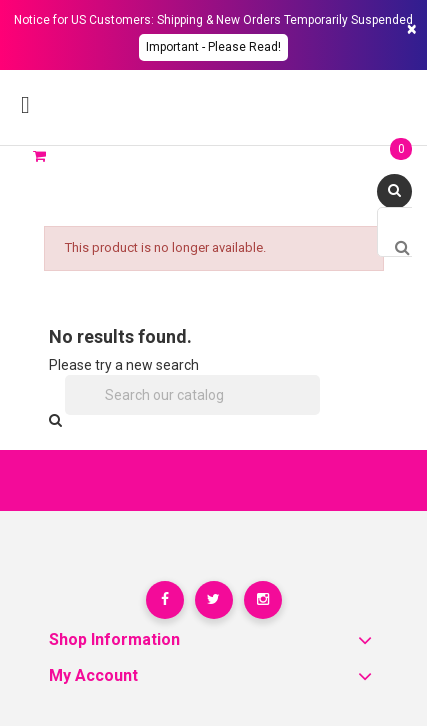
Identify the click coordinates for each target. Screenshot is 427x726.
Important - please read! (213, 47)
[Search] (192, 395)
